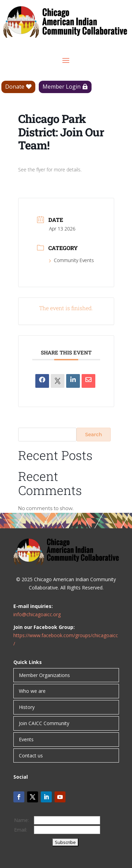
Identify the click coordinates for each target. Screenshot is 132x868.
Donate (15, 87)
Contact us (31, 756)
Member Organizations (44, 675)
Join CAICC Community (44, 723)
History (27, 707)
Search (93, 435)
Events (26, 739)
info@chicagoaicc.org (37, 614)
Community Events (71, 260)
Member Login (62, 87)
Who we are (32, 691)
